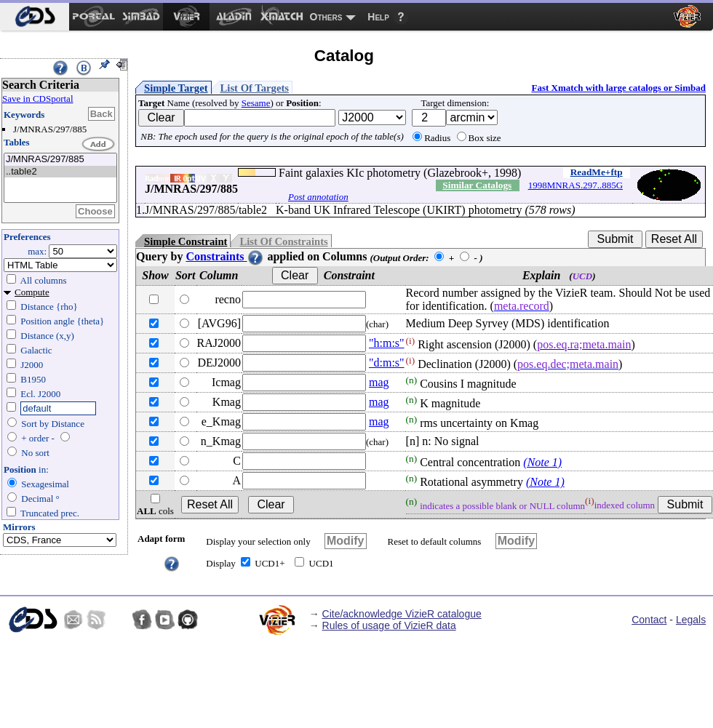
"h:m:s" (387, 343)
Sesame (256, 103)
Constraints (225, 256)
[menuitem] (35, 17)
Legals (691, 620)
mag (379, 382)
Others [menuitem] (326, 17)
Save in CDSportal (38, 99)
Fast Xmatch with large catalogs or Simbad (618, 88)
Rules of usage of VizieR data (389, 625)
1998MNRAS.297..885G (575, 185)
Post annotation (318, 197)
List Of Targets (255, 88)
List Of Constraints (283, 241)
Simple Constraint (186, 241)
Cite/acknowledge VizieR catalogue (402, 614)
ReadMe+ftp (597, 172)
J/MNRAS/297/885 (60, 160)
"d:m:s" (387, 363)
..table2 (60, 172)
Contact (649, 620)
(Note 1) (542, 462)
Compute (32, 292)
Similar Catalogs (477, 185)
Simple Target (176, 88)
